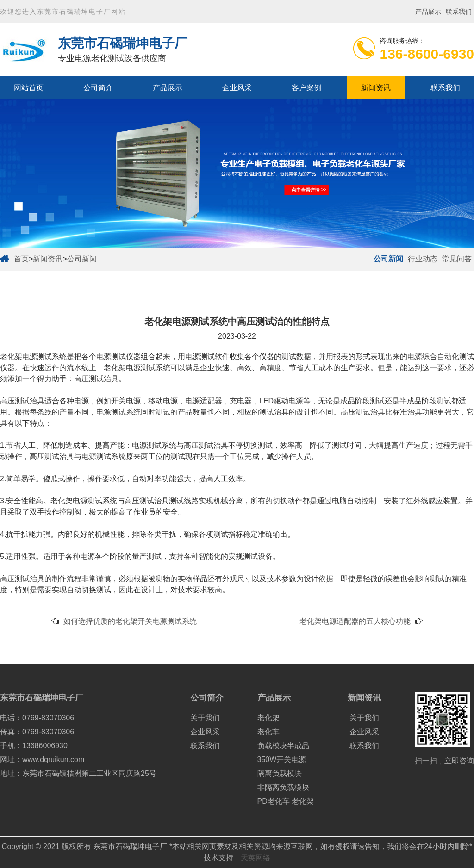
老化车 (268, 732)
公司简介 (98, 88)
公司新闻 (82, 259)
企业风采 (237, 88)
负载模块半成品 (283, 746)
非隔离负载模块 (283, 787)
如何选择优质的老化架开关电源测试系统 (130, 621)
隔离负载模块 (280, 773)
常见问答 (457, 259)
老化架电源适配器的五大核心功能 (355, 621)
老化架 (268, 718)
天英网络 (256, 858)
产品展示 (428, 12)
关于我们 (205, 718)
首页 (21, 259)
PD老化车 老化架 (286, 801)
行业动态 (423, 259)
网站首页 (29, 88)
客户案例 (306, 88)
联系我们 (459, 12)
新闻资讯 (376, 88)
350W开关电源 (282, 759)
